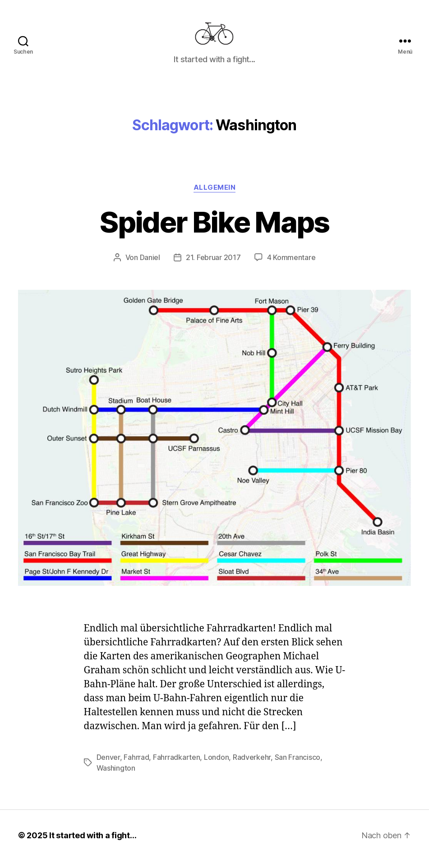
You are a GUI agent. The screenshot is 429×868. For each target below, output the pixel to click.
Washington (116, 775)
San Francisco (298, 764)
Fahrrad (136, 764)
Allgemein (215, 195)
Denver (108, 764)
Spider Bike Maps (214, 229)
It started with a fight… (93, 843)
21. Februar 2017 (213, 265)
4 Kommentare (291, 265)
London (216, 764)
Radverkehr (252, 764)
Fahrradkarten (177, 764)
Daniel (150, 265)
